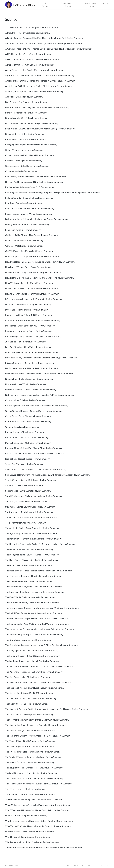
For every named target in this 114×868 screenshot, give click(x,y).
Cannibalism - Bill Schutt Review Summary (25, 139)
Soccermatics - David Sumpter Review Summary (28, 491)
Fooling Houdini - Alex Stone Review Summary (27, 224)
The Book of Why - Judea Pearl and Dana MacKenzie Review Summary (39, 571)
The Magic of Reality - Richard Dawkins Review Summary (32, 656)
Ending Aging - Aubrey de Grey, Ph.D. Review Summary (31, 187)
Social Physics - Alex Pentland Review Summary (28, 501)
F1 (83, 865)
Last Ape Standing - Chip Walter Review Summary (29, 347)
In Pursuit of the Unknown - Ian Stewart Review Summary (33, 320)
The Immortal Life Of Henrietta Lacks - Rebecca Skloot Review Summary (40, 629)
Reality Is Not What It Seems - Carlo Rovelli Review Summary (34, 453)
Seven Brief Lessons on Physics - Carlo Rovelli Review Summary (36, 469)
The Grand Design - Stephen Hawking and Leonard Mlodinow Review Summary (43, 608)
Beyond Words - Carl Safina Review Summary (27, 118)
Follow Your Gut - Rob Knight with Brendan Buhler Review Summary (38, 219)
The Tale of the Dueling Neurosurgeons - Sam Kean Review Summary (38, 736)
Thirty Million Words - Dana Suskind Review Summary (31, 773)
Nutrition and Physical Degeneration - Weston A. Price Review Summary (40, 395)
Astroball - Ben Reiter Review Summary (24, 97)
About (105, 3)
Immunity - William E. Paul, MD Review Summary (29, 315)
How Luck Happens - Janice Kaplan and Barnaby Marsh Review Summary (40, 262)
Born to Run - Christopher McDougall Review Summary (32, 123)
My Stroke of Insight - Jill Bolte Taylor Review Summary (32, 368)
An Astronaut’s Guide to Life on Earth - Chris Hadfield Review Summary (39, 86)
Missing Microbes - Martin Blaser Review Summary (30, 363)
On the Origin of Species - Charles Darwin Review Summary (34, 411)
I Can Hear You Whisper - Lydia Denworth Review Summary (34, 299)
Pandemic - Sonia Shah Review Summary (25, 432)
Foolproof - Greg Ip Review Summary (23, 230)
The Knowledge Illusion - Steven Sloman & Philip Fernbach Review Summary (41, 645)
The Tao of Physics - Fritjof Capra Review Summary (30, 746)
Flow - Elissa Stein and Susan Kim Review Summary (30, 208)
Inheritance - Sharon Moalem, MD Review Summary (30, 326)
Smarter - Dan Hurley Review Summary (24, 485)
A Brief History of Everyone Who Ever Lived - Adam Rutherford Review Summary (44, 38)
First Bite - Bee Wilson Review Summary (24, 203)
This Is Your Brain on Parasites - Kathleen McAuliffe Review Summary (39, 784)
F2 (89, 865)
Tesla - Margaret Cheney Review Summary (25, 523)
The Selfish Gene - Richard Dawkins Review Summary (31, 698)
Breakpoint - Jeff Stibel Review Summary (25, 134)
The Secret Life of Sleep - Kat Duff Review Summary (30, 693)
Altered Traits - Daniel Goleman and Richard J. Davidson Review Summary (41, 81)
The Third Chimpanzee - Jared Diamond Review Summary (33, 752)
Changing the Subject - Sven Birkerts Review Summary (31, 145)
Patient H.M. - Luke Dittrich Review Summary (27, 437)
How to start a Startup (90, 5)
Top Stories (45, 5)
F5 (107, 865)
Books (66, 865)
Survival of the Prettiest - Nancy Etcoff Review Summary (32, 517)
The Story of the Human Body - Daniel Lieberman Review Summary (37, 720)
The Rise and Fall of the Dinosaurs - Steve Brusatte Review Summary (38, 682)
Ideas (76, 865)
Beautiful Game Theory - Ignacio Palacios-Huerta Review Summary (37, 107)
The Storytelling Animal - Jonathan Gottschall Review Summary (35, 725)
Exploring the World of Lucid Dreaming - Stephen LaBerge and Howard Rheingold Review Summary (53, 192)
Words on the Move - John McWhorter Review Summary (32, 842)
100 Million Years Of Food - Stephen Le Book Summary (31, 27)
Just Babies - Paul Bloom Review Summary (25, 342)
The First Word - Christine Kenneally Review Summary (31, 597)
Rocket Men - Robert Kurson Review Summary (27, 459)
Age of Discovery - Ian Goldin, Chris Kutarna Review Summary (35, 70)
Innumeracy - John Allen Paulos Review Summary (29, 331)
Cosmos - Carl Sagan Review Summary (24, 161)
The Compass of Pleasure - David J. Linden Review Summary (34, 576)
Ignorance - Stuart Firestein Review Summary (27, 310)
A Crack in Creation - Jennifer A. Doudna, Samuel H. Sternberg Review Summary (43, 43)
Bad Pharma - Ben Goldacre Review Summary (27, 102)
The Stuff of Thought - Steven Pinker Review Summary (31, 730)
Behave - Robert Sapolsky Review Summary (26, 113)
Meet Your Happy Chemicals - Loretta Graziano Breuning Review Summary (41, 358)
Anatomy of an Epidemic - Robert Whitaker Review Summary (34, 91)
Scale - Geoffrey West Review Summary (24, 464)
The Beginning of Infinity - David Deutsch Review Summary (33, 539)
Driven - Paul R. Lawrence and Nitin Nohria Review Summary (34, 182)
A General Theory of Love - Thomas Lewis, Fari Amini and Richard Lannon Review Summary (49, 49)
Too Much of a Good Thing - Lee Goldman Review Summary (33, 800)
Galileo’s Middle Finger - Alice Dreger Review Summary (32, 235)
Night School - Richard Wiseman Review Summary (29, 379)
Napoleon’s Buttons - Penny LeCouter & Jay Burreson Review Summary (39, 374)
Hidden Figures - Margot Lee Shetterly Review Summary (32, 256)
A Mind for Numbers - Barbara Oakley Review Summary (32, 59)
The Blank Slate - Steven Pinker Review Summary (29, 565)
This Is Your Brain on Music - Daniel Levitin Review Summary (34, 778)
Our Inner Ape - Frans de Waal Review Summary (28, 421)
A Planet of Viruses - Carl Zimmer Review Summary (30, 65)
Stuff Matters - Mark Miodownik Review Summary (29, 512)
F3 (95, 865)
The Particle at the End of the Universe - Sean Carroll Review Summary (39, 666)
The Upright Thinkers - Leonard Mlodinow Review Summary (34, 757)
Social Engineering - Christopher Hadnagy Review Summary (34, 496)
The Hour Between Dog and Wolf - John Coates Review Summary (36, 618)
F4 (101, 865)
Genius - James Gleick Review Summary (24, 240)
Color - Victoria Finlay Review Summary (24, 150)
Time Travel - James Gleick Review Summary (26, 789)
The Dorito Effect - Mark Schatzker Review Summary (30, 581)
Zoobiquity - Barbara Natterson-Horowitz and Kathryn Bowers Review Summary (44, 847)
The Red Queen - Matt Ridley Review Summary (28, 677)
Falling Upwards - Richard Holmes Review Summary (30, 198)
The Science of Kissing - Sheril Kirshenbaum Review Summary (35, 688)
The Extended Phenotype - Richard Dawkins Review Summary (35, 592)
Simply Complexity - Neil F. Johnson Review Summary (31, 480)
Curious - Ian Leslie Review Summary (23, 171)
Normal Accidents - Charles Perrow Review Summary (31, 390)
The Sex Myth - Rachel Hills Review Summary (27, 704)
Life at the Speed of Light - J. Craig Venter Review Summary (33, 352)
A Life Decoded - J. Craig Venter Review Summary (29, 54)
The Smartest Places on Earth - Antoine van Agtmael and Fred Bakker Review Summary (47, 709)
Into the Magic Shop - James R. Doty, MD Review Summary (33, 336)
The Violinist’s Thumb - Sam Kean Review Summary (30, 762)
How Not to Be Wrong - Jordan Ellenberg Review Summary (33, 272)
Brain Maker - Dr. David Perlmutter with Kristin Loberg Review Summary (40, 129)
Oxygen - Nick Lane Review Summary (23, 427)
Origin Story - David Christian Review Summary (28, 416)
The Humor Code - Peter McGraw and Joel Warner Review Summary (38, 624)
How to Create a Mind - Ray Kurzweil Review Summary (31, 288)
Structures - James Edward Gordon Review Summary (31, 507)
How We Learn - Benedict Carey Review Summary (29, 283)
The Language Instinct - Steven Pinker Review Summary (32, 650)
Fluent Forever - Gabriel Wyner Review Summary (29, 214)
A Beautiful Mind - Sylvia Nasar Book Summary (28, 33)
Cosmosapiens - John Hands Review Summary (27, 166)
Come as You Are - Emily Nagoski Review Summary (30, 155)
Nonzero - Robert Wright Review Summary (26, 384)
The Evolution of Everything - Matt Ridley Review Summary (34, 587)
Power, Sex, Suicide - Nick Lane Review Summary (28, 443)
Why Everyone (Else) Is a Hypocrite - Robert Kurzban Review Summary (39, 821)
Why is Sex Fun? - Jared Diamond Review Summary (30, 832)
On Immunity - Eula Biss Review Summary (25, 400)
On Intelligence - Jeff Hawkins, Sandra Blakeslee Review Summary (37, 405)
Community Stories (66, 5)
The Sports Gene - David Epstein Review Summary (29, 714)
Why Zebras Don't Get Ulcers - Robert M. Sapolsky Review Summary (38, 826)
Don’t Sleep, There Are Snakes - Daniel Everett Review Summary (36, 177)
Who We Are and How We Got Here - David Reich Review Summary (38, 810)
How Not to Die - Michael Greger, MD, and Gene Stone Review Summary (40, 278)
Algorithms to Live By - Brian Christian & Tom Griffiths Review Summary (40, 75)
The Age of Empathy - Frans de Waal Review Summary (31, 533)
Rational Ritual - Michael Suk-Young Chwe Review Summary (34, 448)
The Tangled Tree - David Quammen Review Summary (31, 741)
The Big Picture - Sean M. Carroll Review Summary (29, 549)
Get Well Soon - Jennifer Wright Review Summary (29, 251)
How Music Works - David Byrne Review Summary (29, 267)
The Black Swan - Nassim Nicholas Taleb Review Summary (33, 560)
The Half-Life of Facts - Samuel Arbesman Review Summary (34, 613)
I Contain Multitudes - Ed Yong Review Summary (28, 304)
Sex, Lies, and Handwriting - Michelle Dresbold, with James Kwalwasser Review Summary (48, 475)
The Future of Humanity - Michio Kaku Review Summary (32, 603)
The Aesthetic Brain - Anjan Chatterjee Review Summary (32, 528)
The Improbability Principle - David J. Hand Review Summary (34, 634)
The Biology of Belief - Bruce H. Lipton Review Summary (32, 555)
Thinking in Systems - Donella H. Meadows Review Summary (34, 768)
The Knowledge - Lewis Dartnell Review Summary (29, 640)
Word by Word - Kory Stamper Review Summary (28, 837)
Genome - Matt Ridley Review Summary (24, 246)
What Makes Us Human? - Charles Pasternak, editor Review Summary (38, 805)
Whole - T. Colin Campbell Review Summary (26, 816)
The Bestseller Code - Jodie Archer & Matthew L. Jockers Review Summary (41, 544)
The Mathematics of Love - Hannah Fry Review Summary (32, 661)
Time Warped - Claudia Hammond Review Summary (30, 794)
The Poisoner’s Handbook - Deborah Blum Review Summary (34, 672)
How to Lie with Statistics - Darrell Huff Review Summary (33, 294)
